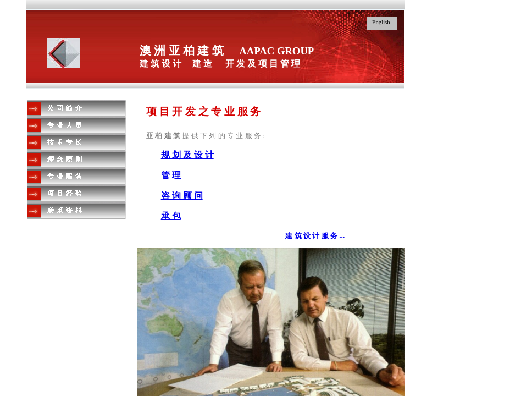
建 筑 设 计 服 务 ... (315, 236)
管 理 (171, 175)
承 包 (171, 216)
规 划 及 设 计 (187, 155)
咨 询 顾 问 (182, 196)
